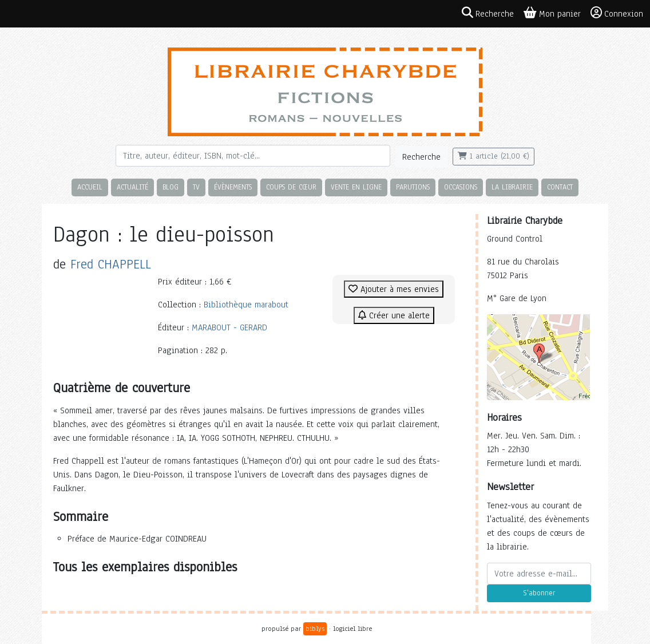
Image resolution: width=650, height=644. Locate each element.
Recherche (421, 157)
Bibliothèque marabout (246, 305)
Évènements (233, 187)
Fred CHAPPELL (111, 264)
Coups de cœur (291, 187)
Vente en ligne (356, 187)
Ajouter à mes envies (394, 289)
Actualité (132, 187)
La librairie (512, 187)
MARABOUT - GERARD (229, 327)
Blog (171, 187)
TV (196, 187)
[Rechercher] (253, 156)
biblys (315, 629)
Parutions (413, 187)
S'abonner (539, 593)
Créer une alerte (394, 315)
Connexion (617, 13)
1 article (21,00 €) (494, 156)
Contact (560, 187)
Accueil (90, 187)
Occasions (461, 187)
